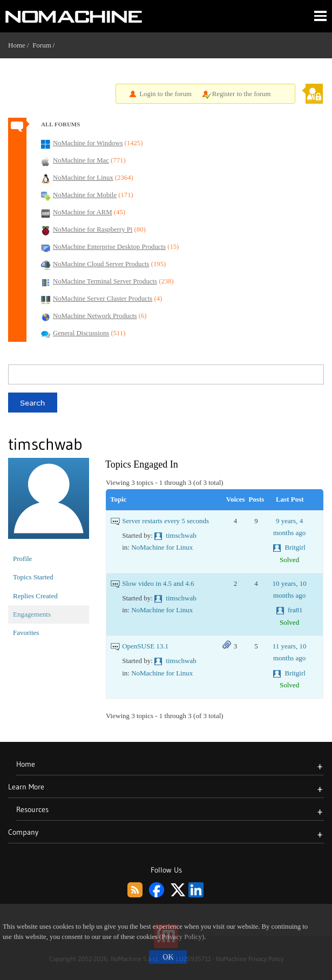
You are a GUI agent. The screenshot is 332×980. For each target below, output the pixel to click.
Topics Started (33, 577)
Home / (20, 45)
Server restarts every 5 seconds (165, 521)
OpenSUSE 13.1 (145, 646)
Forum (42, 45)
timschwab (181, 535)
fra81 (295, 610)
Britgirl (295, 547)
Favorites (26, 633)
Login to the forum (165, 94)
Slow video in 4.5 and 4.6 (158, 583)
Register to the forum (242, 94)
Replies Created (35, 596)
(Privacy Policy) (182, 937)
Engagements (32, 614)
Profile (22, 559)
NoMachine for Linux (162, 547)
